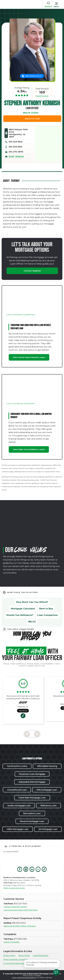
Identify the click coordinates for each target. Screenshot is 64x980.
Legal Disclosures (41, 955)
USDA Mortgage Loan (18, 829)
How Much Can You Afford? (32, 602)
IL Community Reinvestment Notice (19, 963)
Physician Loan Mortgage (32, 774)
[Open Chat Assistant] (56, 972)
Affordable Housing (47, 766)
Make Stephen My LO (33, 76)
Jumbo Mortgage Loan (19, 806)
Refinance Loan (49, 806)
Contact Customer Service (15, 907)
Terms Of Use (24, 955)
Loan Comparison (48, 615)
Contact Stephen (32, 271)
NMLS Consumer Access (14, 888)
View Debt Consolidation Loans (29, 449)
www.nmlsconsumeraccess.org (24, 977)
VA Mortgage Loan (48, 829)
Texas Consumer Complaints (16, 959)
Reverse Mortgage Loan (32, 821)
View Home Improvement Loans (29, 357)
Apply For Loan (32, 119)
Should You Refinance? (20, 615)
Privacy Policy (9, 955)
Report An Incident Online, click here (20, 926)
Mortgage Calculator (23, 609)
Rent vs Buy (46, 609)
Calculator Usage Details (20, 629)
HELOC (32, 622)
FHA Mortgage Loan (47, 790)
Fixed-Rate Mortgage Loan (32, 798)
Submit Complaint (12, 942)
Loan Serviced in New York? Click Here (20, 910)
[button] (56, 4)
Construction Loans (17, 766)
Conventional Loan (17, 790)
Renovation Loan (32, 813)
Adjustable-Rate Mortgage (32, 782)
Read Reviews (42, 96)
